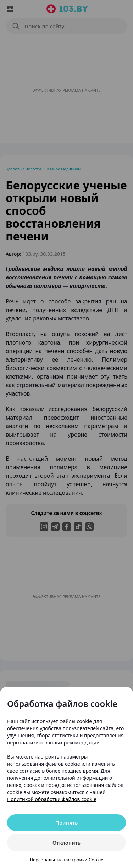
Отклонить (66, 843)
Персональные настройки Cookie (66, 860)
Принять (67, 823)
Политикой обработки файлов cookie (52, 799)
